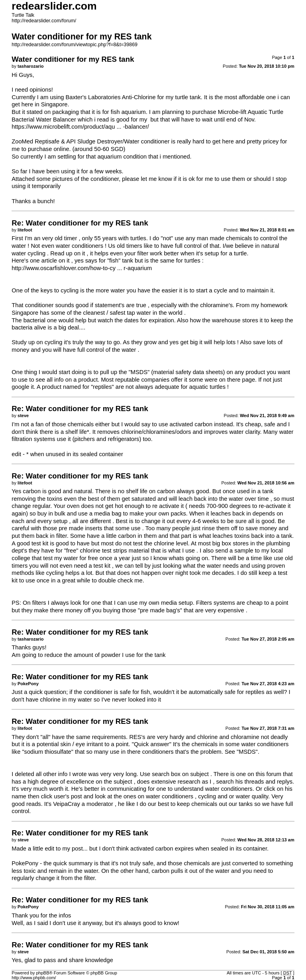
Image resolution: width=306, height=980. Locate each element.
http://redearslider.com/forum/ (44, 21)
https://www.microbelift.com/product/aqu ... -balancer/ (80, 127)
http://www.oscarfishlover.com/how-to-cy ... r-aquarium (82, 268)
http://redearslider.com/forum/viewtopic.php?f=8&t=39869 (75, 45)
